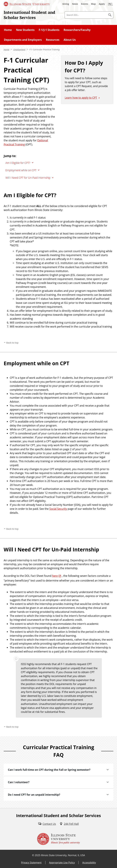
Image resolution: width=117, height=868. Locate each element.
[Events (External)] (85, 4)
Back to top (12, 343)
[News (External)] (75, 4)
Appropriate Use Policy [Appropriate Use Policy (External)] (62, 863)
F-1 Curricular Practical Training (44, 49)
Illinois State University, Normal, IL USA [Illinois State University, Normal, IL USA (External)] (63, 855)
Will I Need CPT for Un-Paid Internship (28, 178)
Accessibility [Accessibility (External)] (89, 863)
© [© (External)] (33, 855)
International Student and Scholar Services (29, 15)
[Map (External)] (93, 4)
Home (6, 49)
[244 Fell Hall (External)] (69, 824)
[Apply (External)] (102, 4)
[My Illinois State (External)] (110, 4)
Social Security (58, 509)
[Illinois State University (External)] (27, 4)
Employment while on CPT (21, 170)
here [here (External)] (55, 576)
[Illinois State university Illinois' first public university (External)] (58, 839)
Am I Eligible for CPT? (18, 163)
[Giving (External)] (66, 4)
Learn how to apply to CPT (81, 98)
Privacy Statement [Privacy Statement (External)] (31, 863)
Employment (19, 49)
